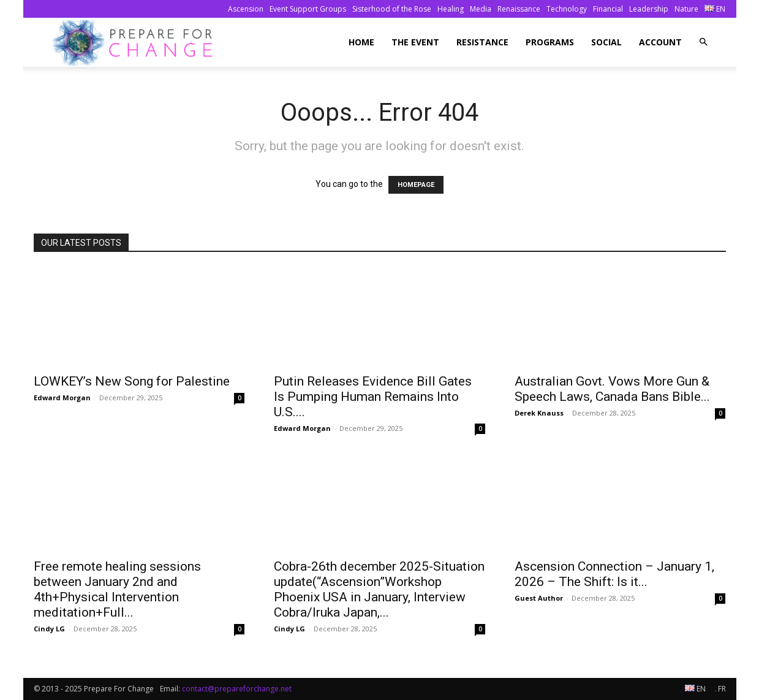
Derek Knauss (539, 413)
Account (660, 42)
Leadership (649, 9)
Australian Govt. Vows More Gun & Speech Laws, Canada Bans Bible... (612, 389)
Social (606, 42)
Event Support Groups (308, 9)
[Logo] (136, 43)
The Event (415, 42)
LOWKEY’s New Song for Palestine (132, 381)
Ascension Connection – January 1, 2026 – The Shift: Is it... (614, 574)
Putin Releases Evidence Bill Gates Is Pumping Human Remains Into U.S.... (373, 397)
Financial (608, 9)
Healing (451, 9)
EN (715, 9)
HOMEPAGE (416, 185)
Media (481, 9)
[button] (703, 42)
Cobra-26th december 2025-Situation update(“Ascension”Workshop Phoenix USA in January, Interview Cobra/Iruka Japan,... (379, 589)
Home (361, 42)
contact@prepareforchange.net (237, 689)
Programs (550, 42)
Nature (686, 9)
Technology (567, 9)
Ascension (246, 9)
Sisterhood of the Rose (392, 9)
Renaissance (519, 9)
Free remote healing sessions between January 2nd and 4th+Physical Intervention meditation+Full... (117, 589)
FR (721, 689)
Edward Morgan (62, 398)
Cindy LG (49, 629)
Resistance (482, 42)
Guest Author (539, 598)
